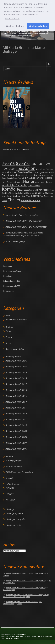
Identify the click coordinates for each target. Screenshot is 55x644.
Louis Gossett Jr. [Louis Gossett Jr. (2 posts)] (26, 190)
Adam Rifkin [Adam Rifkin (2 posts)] (41, 169)
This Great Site (17, 637)
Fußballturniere (13, 484)
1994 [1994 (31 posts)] (47, 164)
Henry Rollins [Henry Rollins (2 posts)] (7, 182)
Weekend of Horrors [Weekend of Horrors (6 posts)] (31, 201)
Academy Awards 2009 (16, 431)
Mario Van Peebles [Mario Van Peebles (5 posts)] (41, 190)
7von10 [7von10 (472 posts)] (9, 163)
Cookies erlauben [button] (38, 26)
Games (9, 337)
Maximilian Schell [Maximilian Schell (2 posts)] (16, 193)
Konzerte (10, 478)
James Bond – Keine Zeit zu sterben (22, 215)
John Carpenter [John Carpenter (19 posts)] (18, 185)
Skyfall (6, 576)
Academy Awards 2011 (16, 420)
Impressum (8, 266)
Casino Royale (9, 590)
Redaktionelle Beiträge (16, 320)
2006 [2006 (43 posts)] (19, 169)
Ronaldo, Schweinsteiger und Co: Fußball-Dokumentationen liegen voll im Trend (24, 234)
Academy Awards (13, 357)
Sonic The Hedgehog (15, 242)
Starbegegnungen (14, 461)
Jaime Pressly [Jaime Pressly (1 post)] (40, 182)
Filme (8, 332)
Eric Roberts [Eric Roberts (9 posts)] (46, 178)
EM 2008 (10, 488)
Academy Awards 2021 (16, 361)
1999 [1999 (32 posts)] (5, 169)
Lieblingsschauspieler (15, 519)
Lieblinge (10, 510)
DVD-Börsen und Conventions (19, 473)
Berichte (9, 457)
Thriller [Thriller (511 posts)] (14, 200)
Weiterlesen (28, 36)
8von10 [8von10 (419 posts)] (23, 163)
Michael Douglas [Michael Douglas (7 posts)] (32, 193)
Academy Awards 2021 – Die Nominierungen (26, 227)
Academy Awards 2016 (16, 390)
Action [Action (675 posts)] (29, 168)
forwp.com (36, 637)
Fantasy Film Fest (14, 467)
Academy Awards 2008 (16, 437)
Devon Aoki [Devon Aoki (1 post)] (17, 178)
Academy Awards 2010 (16, 426)
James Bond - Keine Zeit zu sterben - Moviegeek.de (26, 574)
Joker (20, 604)
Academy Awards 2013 (16, 408)
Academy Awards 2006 (16, 449)
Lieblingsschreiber (14, 525)
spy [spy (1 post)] (42, 196)
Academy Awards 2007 (16, 443)
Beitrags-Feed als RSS (12, 281)
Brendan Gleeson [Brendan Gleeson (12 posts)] (27, 172)
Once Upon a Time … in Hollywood (17, 597)
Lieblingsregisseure (14, 514)
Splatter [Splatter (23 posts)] (36, 196)
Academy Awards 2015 (16, 396)
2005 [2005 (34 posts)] (12, 169)
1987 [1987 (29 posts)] (33, 164)
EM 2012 (10, 494)
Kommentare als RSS (12, 286)
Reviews (9, 327)
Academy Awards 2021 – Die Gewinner (24, 221)
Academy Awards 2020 (16, 367)
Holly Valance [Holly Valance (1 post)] (18, 182)
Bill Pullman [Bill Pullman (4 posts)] (12, 172)
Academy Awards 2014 (16, 402)
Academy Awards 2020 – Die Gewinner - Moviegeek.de (27, 595)
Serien (8, 343)
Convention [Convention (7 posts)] (39, 175)
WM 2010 (10, 500)
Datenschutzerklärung (12, 271)
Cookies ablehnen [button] (15, 26)
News (8, 316)
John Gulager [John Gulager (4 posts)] (34, 185)
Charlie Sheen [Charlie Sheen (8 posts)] (14, 175)
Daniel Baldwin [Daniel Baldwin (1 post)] (7, 178)
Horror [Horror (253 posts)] (29, 181)
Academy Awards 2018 (16, 379)
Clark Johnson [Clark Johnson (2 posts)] (27, 175)
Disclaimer (8, 276)
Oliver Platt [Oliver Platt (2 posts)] (45, 193)
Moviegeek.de (21, 634)
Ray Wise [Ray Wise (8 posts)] (26, 196)
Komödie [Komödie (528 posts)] (10, 189)
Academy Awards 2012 (16, 414)
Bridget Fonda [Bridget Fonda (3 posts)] (43, 172)
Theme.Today (46, 637)
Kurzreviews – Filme (15, 349)
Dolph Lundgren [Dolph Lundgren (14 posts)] (30, 178)
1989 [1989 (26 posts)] (40, 164)
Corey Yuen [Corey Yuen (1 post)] (49, 175)
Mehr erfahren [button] (12, 19)
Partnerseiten (9, 291)
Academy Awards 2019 (16, 373)
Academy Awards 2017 (16, 384)
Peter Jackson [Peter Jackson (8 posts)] (14, 196)
